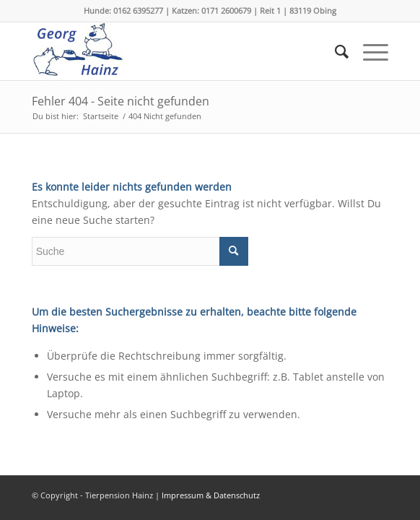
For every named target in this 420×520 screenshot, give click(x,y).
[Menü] (368, 51)
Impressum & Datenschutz (211, 495)
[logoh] (175, 51)
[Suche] (334, 51)
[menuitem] (334, 51)
